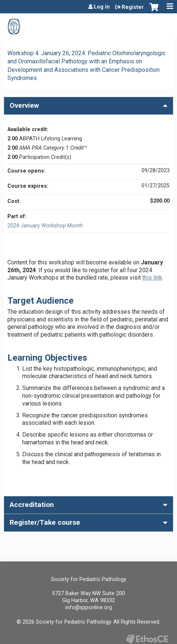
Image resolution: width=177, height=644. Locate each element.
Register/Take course (45, 522)
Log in (102, 7)
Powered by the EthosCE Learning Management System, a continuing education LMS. (147, 639)
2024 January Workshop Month (45, 226)
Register (133, 7)
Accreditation (32, 505)
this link (152, 278)
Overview (24, 105)
